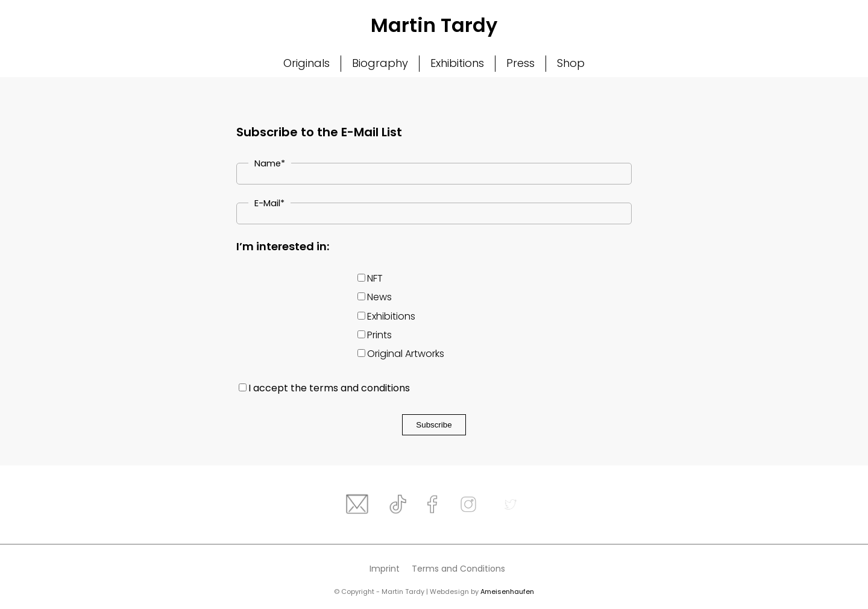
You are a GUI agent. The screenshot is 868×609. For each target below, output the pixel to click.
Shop (571, 63)
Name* (270, 163)
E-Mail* (269, 203)
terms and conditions (360, 388)
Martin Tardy (434, 25)
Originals (307, 63)
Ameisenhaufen (507, 592)
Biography (380, 63)
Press (520, 63)
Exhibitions (457, 63)
